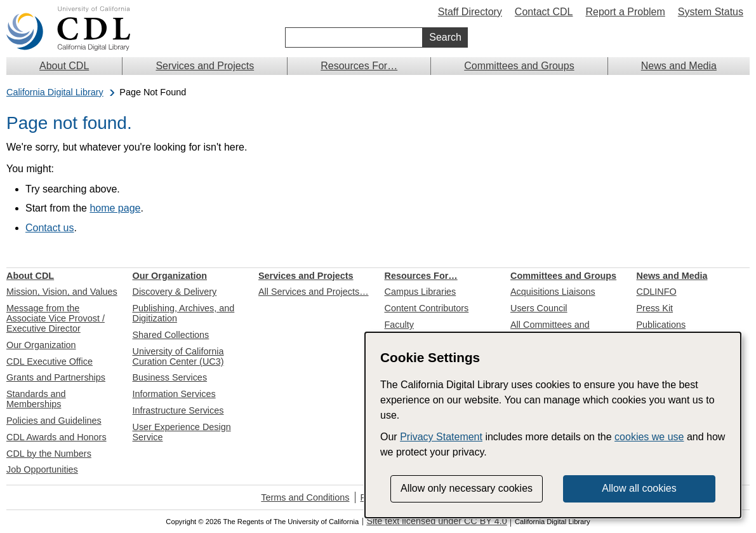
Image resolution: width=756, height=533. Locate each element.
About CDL (64, 66)
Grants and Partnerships (56, 377)
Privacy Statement (441, 437)
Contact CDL (544, 12)
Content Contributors (427, 308)
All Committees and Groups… (550, 330)
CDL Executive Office (50, 361)
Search (445, 37)
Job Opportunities (42, 469)
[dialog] (553, 425)
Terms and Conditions (305, 497)
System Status (711, 12)
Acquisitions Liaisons (553, 292)
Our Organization (41, 345)
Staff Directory (470, 12)
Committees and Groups (519, 66)
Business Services (170, 377)
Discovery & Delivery (175, 292)
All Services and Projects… (314, 292)
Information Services (174, 394)
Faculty (399, 325)
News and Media (679, 66)
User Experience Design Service (182, 432)
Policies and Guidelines (54, 421)
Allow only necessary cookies (467, 488)
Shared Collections (171, 335)
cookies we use (649, 437)
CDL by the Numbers (49, 454)
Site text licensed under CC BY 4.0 (436, 521)
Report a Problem (625, 12)
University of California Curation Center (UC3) (178, 356)
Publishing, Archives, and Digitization (184, 313)
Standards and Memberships (36, 399)
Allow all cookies (639, 488)
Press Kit (655, 308)
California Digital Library (55, 92)
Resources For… (359, 66)
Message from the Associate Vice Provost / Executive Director (56, 318)
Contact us (50, 228)
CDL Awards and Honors (56, 437)
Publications (661, 325)
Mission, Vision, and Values (62, 292)
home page (115, 208)
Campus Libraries (421, 292)
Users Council (539, 308)
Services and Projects (205, 66)
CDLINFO (657, 292)
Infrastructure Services (178, 410)
